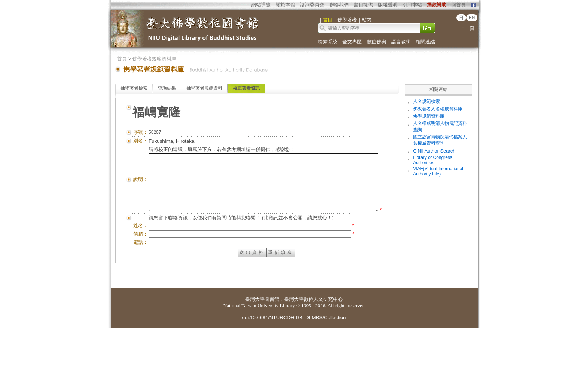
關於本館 (285, 5)
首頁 (122, 59)
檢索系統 (328, 42)
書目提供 (363, 5)
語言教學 (401, 42)
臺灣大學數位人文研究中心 (313, 346)
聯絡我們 (339, 5)
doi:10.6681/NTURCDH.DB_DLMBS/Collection (294, 365)
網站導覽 (261, 5)
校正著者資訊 (246, 88)
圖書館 (272, 346)
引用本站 (412, 5)
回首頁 (458, 5)
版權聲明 (388, 5)
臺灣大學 (255, 346)
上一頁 (467, 28)
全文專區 (352, 42)
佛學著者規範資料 (204, 88)
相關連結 (425, 42)
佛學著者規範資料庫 (154, 59)
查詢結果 (167, 88)
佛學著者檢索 (134, 88)
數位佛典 (376, 42)
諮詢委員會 (312, 5)
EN (472, 18)
